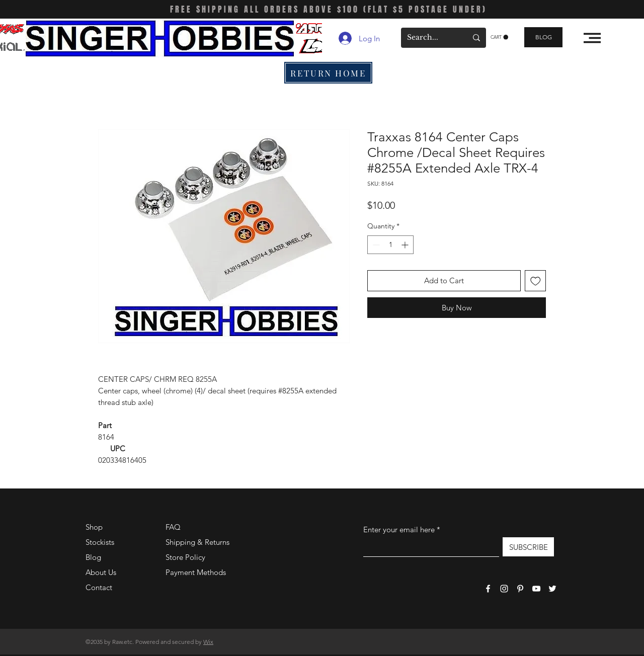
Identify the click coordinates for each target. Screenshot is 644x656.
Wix (208, 642)
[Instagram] (504, 589)
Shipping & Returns (197, 542)
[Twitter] (552, 589)
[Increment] (406, 245)
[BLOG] (543, 37)
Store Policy (185, 557)
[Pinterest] (520, 589)
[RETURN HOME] (328, 73)
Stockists (100, 542)
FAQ (173, 527)
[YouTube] (536, 589)
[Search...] (429, 38)
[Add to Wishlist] (536, 281)
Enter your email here (399, 529)
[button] (499, 37)
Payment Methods (197, 572)
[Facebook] (488, 589)
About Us (101, 572)
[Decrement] (375, 245)
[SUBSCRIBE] (528, 547)
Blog (93, 557)
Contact (99, 587)
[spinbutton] (390, 245)
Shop (94, 527)
